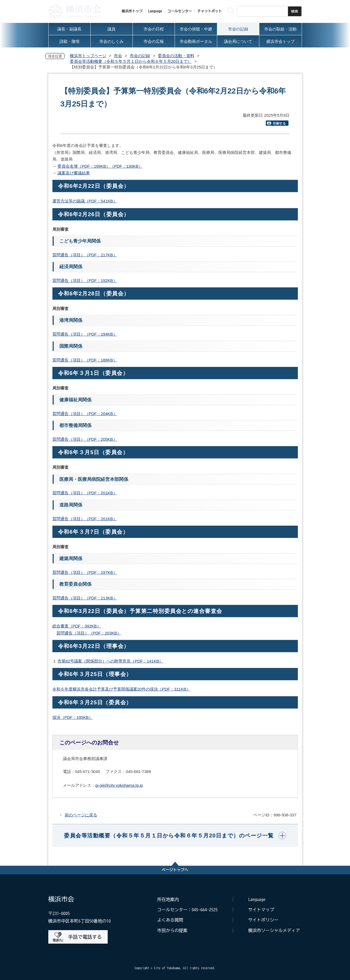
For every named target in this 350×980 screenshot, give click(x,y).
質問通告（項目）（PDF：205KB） (85, 439)
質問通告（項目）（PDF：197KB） (85, 572)
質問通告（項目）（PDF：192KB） (85, 280)
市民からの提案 (172, 930)
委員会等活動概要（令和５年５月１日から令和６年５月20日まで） (131, 61)
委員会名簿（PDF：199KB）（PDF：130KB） (100, 166)
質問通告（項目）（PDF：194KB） (85, 334)
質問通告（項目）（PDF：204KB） (85, 414)
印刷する (276, 123)
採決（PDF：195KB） (73, 717)
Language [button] (155, 11)
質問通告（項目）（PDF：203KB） (89, 633)
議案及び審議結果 (74, 173)
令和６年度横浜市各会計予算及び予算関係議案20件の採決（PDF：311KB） (121, 689)
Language (257, 899)
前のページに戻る (81, 815)
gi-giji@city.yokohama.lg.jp (119, 785)
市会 (118, 56)
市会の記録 (140, 56)
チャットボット (210, 11)
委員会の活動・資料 (176, 56)
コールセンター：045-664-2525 (188, 910)
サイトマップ (261, 910)
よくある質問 (170, 920)
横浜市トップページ (88, 56)
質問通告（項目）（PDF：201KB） (85, 493)
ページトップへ (175, 870)
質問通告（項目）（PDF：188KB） (85, 360)
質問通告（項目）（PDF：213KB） (85, 598)
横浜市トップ (132, 11)
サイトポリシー (263, 920)
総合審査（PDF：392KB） (77, 626)
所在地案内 (168, 899)
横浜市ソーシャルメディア (274, 930)
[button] (175, 836)
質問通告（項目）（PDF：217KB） (85, 255)
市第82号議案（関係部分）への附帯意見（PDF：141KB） (110, 661)
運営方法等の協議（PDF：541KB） (85, 201)
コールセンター (180, 11)
